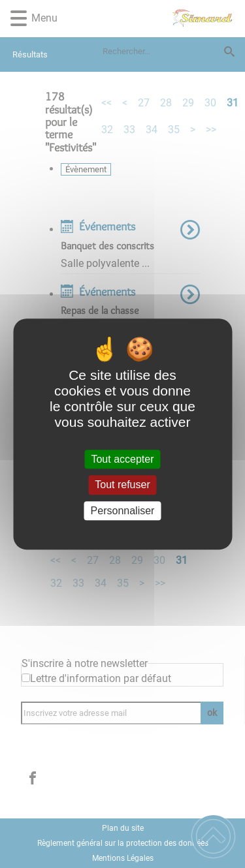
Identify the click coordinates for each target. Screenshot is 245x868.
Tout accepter (122, 459)
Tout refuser (122, 485)
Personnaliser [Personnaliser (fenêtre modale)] (123, 511)
